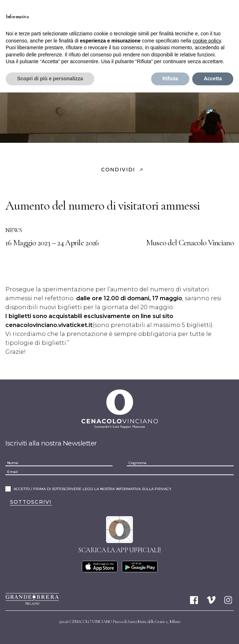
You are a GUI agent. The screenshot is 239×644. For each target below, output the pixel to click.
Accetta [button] (213, 79)
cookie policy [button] (207, 41)
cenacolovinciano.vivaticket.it (49, 325)
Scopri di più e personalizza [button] (50, 79)
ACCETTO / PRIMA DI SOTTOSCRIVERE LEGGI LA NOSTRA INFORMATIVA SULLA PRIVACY (93, 489)
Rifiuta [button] (170, 79)
